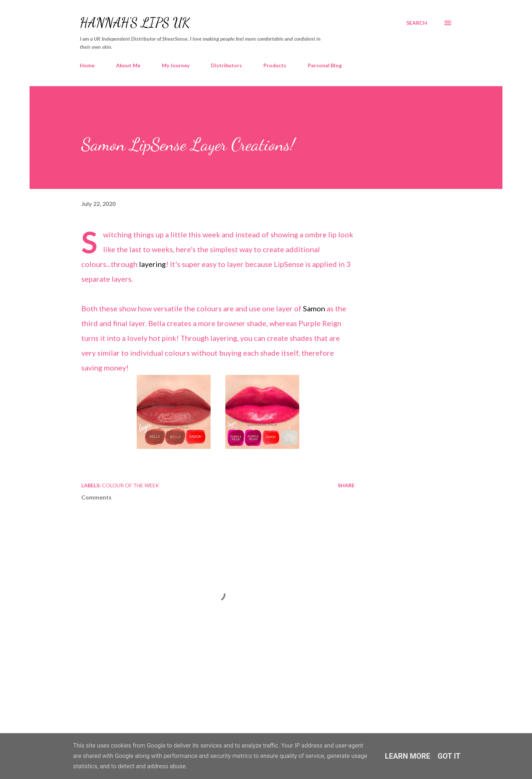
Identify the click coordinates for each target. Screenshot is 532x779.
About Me (128, 65)
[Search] (417, 23)
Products (275, 65)
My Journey (176, 65)
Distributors (226, 65)
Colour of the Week (131, 485)
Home (87, 65)
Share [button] (346, 485)
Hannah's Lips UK (135, 23)
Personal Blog (325, 65)
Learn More (408, 756)
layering (152, 264)
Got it (449, 756)
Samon (315, 308)
